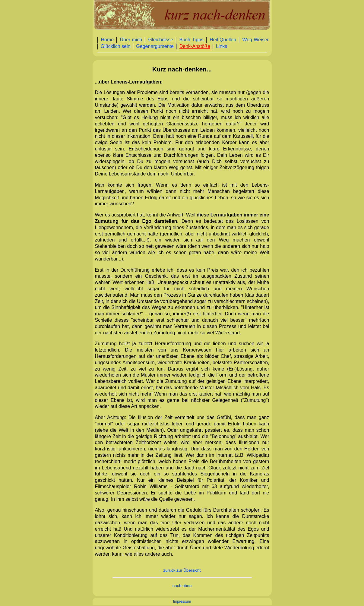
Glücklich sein (116, 46)
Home (107, 40)
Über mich (131, 40)
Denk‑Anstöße (195, 46)
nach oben (182, 586)
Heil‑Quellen (223, 40)
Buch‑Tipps (191, 40)
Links (222, 46)
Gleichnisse (161, 40)
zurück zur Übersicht (182, 570)
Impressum (182, 601)
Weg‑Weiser (256, 40)
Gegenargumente (155, 46)
